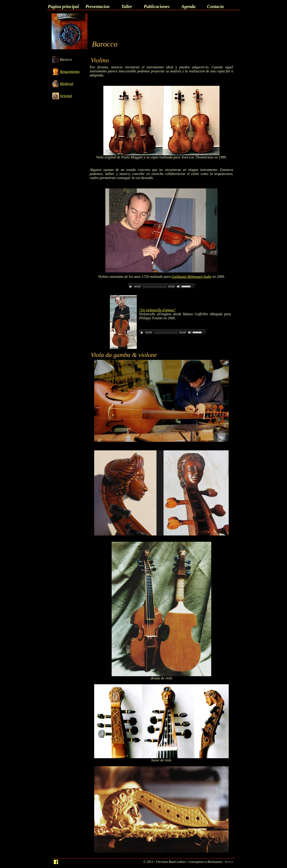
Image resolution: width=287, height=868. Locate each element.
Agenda (188, 6)
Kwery (229, 862)
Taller (127, 6)
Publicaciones (157, 6)
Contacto (215, 6)
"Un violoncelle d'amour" (157, 310)
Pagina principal (63, 6)
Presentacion (98, 6)
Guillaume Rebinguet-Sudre (191, 277)
